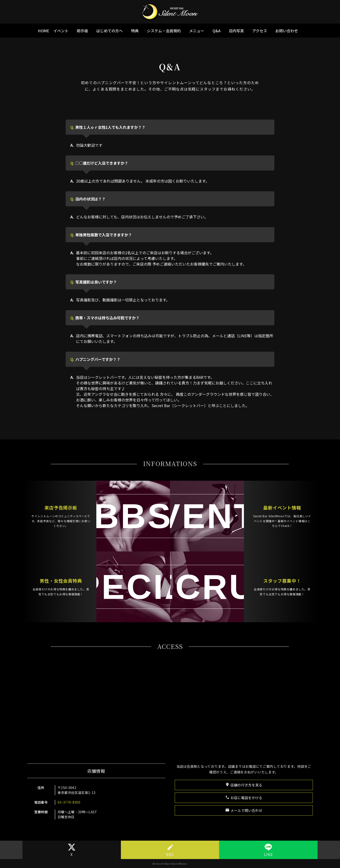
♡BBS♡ (139, 522)
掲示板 (82, 31)
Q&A (217, 31)
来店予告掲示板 (88, 515)
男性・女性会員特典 (88, 576)
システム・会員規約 (164, 31)
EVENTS (201, 522)
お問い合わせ (287, 31)
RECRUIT (201, 581)
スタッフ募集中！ (255, 576)
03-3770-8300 (79, 802)
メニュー (197, 31)
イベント (61, 31)
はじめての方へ (110, 31)
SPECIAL (139, 581)
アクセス (260, 31)
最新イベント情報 (255, 515)
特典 (135, 31)
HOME (44, 31)
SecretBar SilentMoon (171, 864)
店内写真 (236, 31)
